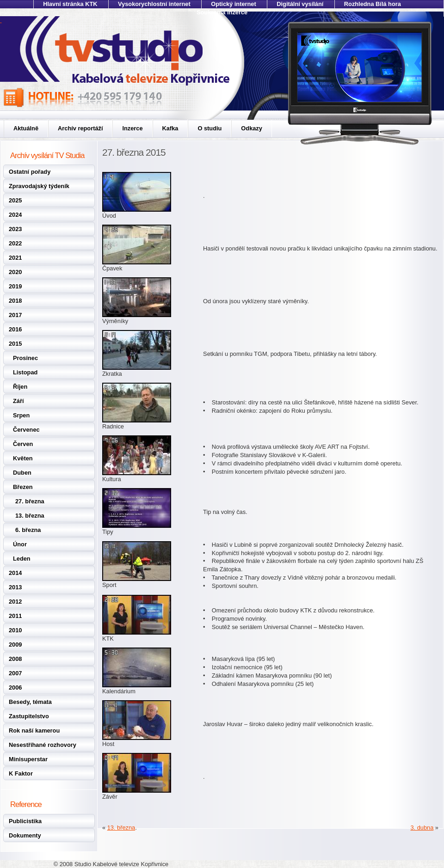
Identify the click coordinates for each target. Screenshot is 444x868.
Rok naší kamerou (34, 730)
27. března (30, 501)
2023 (15, 229)
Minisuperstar (28, 759)
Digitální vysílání (300, 4)
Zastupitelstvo (29, 716)
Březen (23, 487)
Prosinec (25, 358)
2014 (15, 573)
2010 (15, 630)
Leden (22, 559)
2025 (15, 200)
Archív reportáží (80, 128)
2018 (15, 301)
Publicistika (25, 821)
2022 (15, 243)
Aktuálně (26, 128)
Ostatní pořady (30, 172)
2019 (15, 286)
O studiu (210, 128)
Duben (22, 473)
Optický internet (233, 4)
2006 (15, 688)
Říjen (20, 387)
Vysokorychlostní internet (154, 4)
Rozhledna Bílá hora (373, 4)
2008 (15, 659)
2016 (15, 329)
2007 (15, 673)
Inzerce (132, 128)
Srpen (21, 415)
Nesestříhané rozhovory (43, 745)
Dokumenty (25, 835)
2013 (15, 587)
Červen (23, 444)
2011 (15, 616)
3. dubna (422, 828)
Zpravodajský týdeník (39, 186)
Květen (23, 458)
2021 (15, 258)
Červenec (26, 430)
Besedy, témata (30, 702)
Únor (20, 544)
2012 (15, 602)
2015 (15, 344)
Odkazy (252, 128)
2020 (15, 272)
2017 (15, 315)
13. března (30, 516)
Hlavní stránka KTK (70, 4)
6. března (28, 530)
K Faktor (21, 773)
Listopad (25, 372)
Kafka (170, 128)
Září (18, 401)
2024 (15, 215)
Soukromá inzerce (222, 12)
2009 (15, 645)
